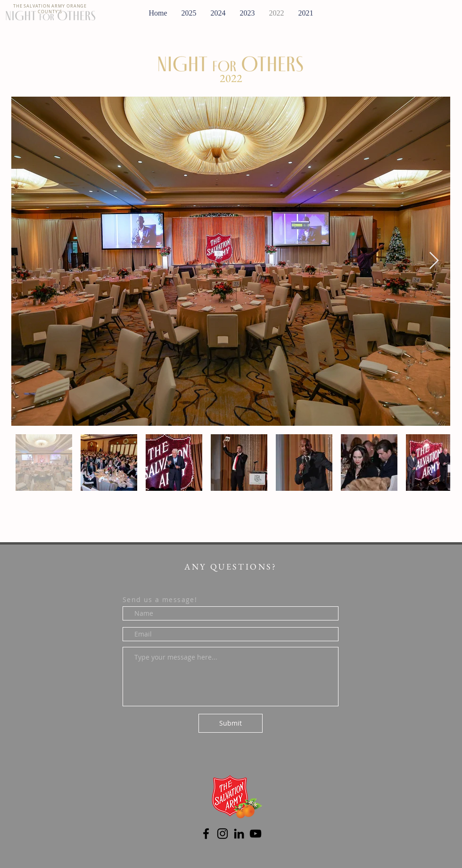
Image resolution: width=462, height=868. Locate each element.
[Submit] (231, 723)
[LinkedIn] (239, 834)
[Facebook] (206, 834)
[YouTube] (256, 834)
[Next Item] (434, 261)
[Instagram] (223, 834)
